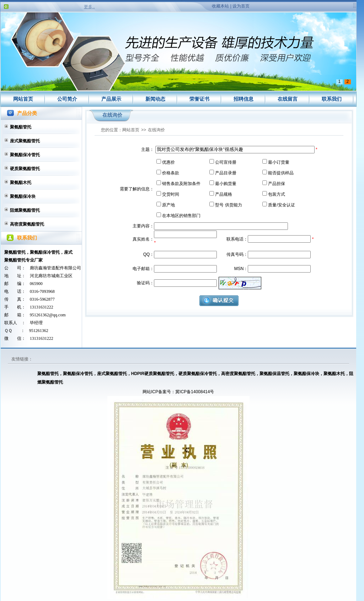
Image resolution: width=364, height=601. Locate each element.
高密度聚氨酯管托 (27, 224)
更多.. (89, 7)
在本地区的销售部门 (181, 216)
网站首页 (23, 99)
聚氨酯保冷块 (23, 196)
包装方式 (277, 194)
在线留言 (288, 99)
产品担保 (277, 184)
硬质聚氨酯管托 (25, 169)
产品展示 (111, 99)
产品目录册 (226, 173)
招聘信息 (243, 99)
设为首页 (241, 6)
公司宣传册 (226, 162)
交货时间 (171, 194)
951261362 (39, 331)
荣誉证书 (199, 99)
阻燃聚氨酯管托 (25, 210)
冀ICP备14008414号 (195, 392)
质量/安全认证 (281, 205)
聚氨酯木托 (21, 183)
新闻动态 (155, 99)
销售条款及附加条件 (181, 184)
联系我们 (332, 99)
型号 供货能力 (228, 205)
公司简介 (67, 99)
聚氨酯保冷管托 (25, 155)
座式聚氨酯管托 (25, 141)
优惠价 (168, 162)
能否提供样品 (281, 173)
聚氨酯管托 (21, 127)
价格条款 (171, 173)
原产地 (168, 205)
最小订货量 (279, 162)
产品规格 (224, 194)
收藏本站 (220, 6)
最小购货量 (226, 184)
